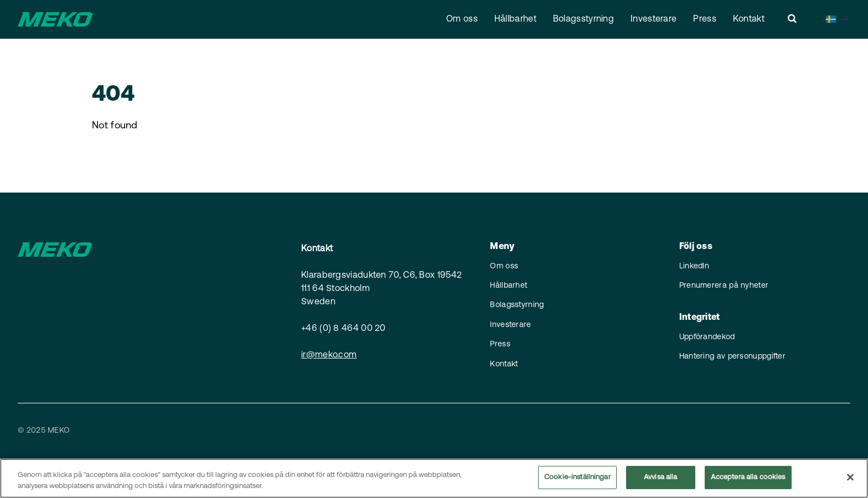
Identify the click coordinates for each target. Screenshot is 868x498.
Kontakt (749, 19)
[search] (792, 19)
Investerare (653, 19)
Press (705, 19)
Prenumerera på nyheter (724, 286)
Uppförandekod (707, 337)
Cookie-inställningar (577, 479)
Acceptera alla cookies (748, 479)
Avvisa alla (660, 479)
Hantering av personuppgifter (732, 357)
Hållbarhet (515, 19)
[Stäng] (850, 478)
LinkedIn (694, 266)
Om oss (462, 19)
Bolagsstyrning (583, 19)
